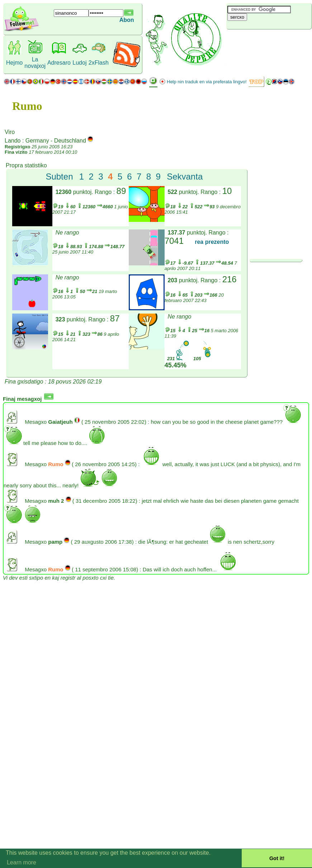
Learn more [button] (22, 862)
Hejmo (14, 63)
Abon (127, 20)
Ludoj (79, 63)
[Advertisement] (269, 41)
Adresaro (59, 63)
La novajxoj (35, 63)
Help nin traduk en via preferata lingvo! (207, 82)
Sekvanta (185, 177)
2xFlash (99, 63)
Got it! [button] (277, 858)
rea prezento (212, 242)
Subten (59, 177)
